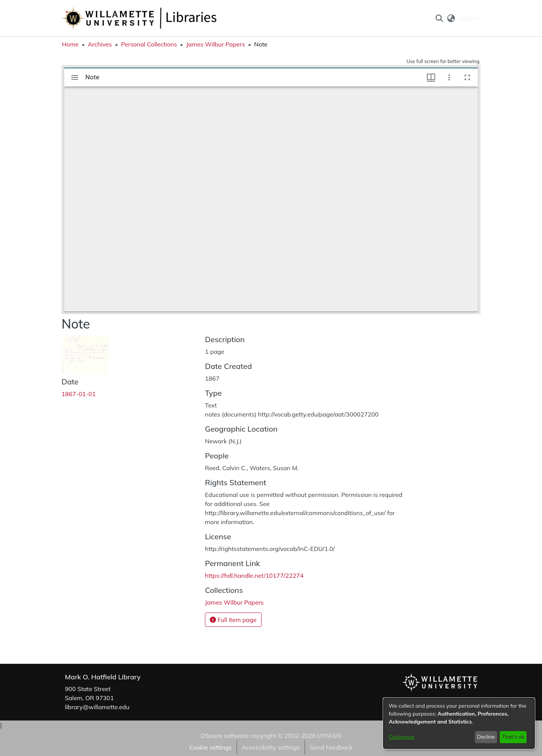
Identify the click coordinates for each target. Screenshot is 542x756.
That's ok (513, 737)
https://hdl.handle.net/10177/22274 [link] (254, 575)
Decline (486, 737)
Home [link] (70, 44)
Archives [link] (100, 44)
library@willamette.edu (97, 707)
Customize (402, 737)
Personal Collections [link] (149, 44)
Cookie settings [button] (211, 747)
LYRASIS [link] (329, 736)
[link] (234, 602)
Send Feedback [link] (331, 747)
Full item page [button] (233, 620)
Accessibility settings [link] (271, 747)
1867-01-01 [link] (79, 394)
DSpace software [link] (224, 736)
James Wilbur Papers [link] (216, 44)
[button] (439, 18)
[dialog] (459, 723)
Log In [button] (468, 18)
